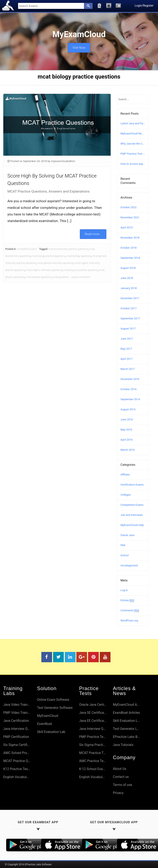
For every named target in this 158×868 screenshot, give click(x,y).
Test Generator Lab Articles (127, 729)
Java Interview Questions (17, 729)
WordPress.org (129, 620)
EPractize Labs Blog (127, 737)
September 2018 (130, 258)
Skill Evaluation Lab (51, 732)
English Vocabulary (17, 777)
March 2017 (128, 369)
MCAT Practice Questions (17, 761)
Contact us (121, 777)
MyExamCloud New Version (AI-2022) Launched (133, 133)
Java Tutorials (123, 745)
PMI (123, 545)
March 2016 (128, 450)
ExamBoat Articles (126, 713)
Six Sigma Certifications (17, 745)
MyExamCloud (48, 716)
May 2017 (126, 349)
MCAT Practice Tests (93, 753)
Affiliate (125, 475)
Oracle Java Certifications (93, 705)
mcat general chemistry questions (55, 263)
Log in (124, 590)
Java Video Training (17, 705)
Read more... (93, 234)
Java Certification (16, 721)
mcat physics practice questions (81, 270)
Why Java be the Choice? (133, 144)
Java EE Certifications (93, 721)
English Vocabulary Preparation (93, 777)
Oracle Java (128, 535)
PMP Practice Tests (93, 737)
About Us (120, 769)
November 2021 (130, 217)
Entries (127, 600)
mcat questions (61, 277)
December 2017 (130, 298)
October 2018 (129, 248)
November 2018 (130, 238)
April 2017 (127, 359)
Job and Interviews (132, 515)
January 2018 (129, 288)
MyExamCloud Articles (127, 705)
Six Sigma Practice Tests (93, 745)
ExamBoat (45, 724)
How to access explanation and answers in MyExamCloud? (133, 164)
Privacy (118, 793)
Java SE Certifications (93, 713)
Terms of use (123, 785)
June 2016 (127, 419)
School (125, 555)
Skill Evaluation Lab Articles (127, 721)
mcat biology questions (79, 256)
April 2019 (127, 228)
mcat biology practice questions (48, 256)
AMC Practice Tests (93, 761)
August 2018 (128, 268)
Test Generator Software (55, 708)
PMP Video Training (17, 713)
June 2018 (127, 278)
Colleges (126, 495)
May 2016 (126, 430)
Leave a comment (81, 277)
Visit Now (79, 47)
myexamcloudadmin (63, 161)
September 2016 (130, 399)
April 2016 (127, 440)
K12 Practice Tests (17, 769)
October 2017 (129, 308)
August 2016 (128, 409)
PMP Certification (16, 737)
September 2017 (130, 318)
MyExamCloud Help (132, 525)
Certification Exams (132, 485)
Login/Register (144, 6)
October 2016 (129, 389)
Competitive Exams (27, 249)
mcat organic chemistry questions (44, 270)
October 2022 (129, 207)
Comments (130, 610)
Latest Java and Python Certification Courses (133, 123)
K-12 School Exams (93, 769)
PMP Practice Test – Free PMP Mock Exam (133, 154)
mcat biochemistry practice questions (68, 249)
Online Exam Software (53, 700)
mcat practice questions (38, 277)
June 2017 (127, 339)
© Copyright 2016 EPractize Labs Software (28, 864)
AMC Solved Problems (17, 753)
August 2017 (128, 329)
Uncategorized (129, 565)
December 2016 (130, 379)
